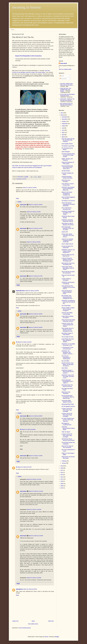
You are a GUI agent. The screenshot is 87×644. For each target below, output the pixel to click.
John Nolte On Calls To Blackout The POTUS (68, 224)
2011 (62, 479)
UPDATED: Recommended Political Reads (68, 428)
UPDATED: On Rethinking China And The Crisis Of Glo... (68, 302)
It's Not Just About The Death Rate (67, 247)
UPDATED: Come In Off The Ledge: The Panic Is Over (68, 376)
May (63, 132)
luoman (46, 637)
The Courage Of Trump (67, 337)
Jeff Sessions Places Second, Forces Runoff (68, 440)
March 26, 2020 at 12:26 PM (36, 536)
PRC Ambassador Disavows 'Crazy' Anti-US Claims (68, 228)
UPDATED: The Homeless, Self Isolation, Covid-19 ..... (68, 352)
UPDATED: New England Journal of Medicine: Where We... (68, 189)
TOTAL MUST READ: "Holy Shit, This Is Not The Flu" (68, 236)
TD (17, 342)
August (64, 126)
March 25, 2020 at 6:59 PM (29, 429)
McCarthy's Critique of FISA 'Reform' (67, 334)
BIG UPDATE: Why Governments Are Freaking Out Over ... (68, 297)
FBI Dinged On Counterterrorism (66, 424)
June (63, 130)
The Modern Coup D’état (68, 146)
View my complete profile (65, 69)
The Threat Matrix (66, 306)
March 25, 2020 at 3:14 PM (34, 212)
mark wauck (23, 205)
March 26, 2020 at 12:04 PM (34, 510)
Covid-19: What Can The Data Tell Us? (68, 255)
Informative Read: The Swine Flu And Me (67, 386)
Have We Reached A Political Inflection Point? (67, 292)
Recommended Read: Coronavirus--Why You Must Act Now (68, 397)
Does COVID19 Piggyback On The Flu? (68, 198)
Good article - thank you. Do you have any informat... (67, 100)
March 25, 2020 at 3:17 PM (36, 228)
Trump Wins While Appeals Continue (67, 401)
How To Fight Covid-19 (67, 244)
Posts (62, 76)
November (65, 119)
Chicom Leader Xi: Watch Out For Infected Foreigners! (68, 309)
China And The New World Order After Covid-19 (68, 321)
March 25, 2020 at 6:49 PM (36, 416)
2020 (62, 115)
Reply (17, 198)
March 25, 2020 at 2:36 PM (36, 205)
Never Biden (65, 368)
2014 (62, 472)
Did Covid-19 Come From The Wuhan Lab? (68, 264)
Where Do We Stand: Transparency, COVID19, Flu (67, 194)
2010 (62, 481)
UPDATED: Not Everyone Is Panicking (68, 283)
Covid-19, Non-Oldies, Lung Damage (67, 313)
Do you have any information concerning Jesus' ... (67, 95)
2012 (62, 477)
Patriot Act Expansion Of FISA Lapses (68, 163)
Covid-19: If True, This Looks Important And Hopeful (67, 325)
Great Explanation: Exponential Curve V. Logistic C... (67, 381)
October (64, 121)
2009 (62, 484)
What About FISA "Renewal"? (66, 393)
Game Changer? (66, 152)
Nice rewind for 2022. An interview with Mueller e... (67, 104)
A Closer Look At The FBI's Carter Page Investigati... (67, 410)
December (65, 117)
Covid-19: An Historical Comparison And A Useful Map (67, 240)
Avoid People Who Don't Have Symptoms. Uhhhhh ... (68, 340)
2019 (62, 466)
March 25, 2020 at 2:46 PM (36, 327)
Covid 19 (24, 179)
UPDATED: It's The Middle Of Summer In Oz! (68, 345)
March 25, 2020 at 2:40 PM (36, 314)
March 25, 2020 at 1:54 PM (32, 291)
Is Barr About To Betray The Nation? (67, 317)
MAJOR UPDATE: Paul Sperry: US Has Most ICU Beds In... (68, 364)
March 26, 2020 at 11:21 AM (36, 491)
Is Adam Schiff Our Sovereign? (66, 279)
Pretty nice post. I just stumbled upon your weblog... (66, 90)
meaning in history (27, 7)
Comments (63, 79)
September (65, 124)
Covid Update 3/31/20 (67, 144)
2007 (62, 488)
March (64, 137)
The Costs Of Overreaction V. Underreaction (66, 357)
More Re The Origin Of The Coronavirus (67, 447)
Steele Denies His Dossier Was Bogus (68, 457)
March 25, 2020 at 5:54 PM (25, 342)
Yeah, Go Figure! (66, 432)
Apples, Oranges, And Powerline (67, 159)
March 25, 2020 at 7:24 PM (36, 456)
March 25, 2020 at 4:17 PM (36, 276)
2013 (62, 475)
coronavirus (19, 179)
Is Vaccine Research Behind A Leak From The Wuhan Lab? (67, 260)
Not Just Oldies (65, 361)
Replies (20, 202)
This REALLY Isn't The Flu (68, 201)
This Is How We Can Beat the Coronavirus (68, 272)
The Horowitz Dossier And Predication (68, 443)
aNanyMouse (19, 589)
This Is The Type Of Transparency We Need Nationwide (68, 204)
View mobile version (33, 624)
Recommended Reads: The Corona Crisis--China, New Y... (67, 167)
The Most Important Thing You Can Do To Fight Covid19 (68, 155)
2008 (62, 486)
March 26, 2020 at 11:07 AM (34, 479)
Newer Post (15, 621)
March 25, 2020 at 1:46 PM (30, 188)
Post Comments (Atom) (25, 628)
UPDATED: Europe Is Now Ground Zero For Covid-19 (68, 372)
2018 (62, 468)
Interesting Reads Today (68, 404)
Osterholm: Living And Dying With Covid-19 (67, 221)
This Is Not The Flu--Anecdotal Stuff (67, 208)
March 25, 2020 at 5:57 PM (25, 467)
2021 (62, 113)
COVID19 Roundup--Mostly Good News (67, 177)
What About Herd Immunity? (66, 181)
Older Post (51, 621)
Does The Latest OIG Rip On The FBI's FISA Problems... (68, 140)
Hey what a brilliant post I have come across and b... (67, 84)
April (63, 135)
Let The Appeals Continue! (68, 406)
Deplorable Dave (20, 291)
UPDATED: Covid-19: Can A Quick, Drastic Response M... (68, 251)
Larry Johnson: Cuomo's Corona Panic (68, 184)
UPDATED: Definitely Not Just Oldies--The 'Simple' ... (68, 213)
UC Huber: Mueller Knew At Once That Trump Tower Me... (68, 420)
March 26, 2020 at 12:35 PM (34, 578)
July (63, 128)
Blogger (57, 637)
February (64, 461)
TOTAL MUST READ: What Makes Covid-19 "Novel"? (68, 268)
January (64, 463)
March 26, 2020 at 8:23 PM (30, 589)
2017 (62, 470)
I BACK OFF (65, 232)
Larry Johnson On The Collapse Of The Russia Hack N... (68, 287)
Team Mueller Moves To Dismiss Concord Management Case (68, 330)
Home (13, 30)
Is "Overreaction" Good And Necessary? (67, 348)
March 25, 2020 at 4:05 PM (34, 242)
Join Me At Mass (66, 171)
